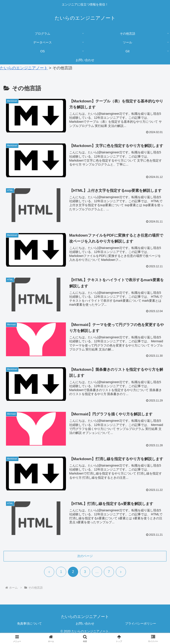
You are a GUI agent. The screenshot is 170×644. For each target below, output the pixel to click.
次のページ (85, 556)
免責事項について (29, 624)
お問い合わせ (85, 624)
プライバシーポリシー (141, 624)
